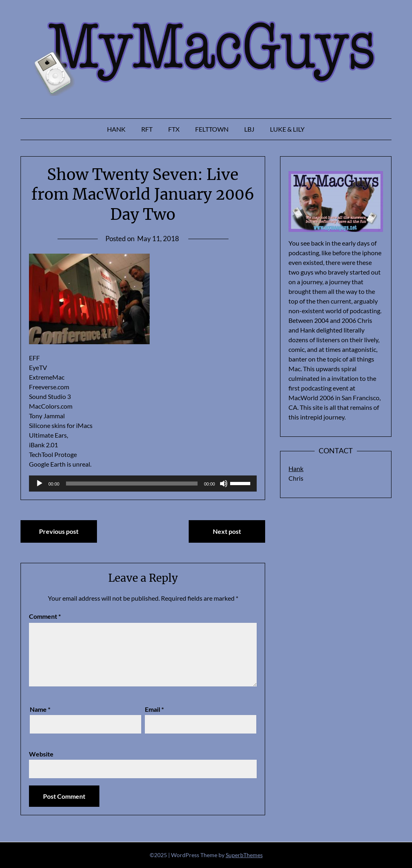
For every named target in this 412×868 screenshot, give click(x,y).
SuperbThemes (244, 855)
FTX (174, 129)
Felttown (212, 129)
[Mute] (224, 484)
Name (40, 709)
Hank (116, 129)
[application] (143, 484)
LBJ (249, 129)
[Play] (39, 484)
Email (154, 709)
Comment (45, 616)
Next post (227, 531)
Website (41, 754)
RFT (147, 129)
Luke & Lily (287, 129)
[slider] (132, 484)
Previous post (59, 531)
